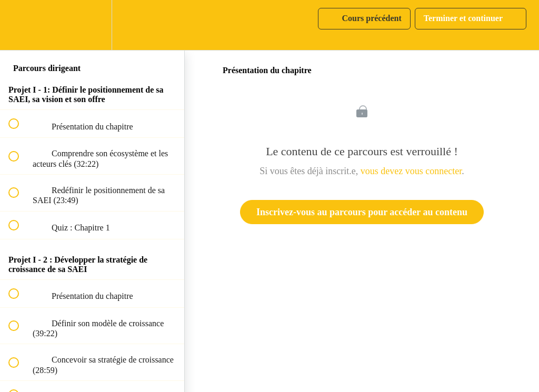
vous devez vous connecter (411, 171)
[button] (19, 25)
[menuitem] (92, 25)
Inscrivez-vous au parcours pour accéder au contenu (362, 212)
